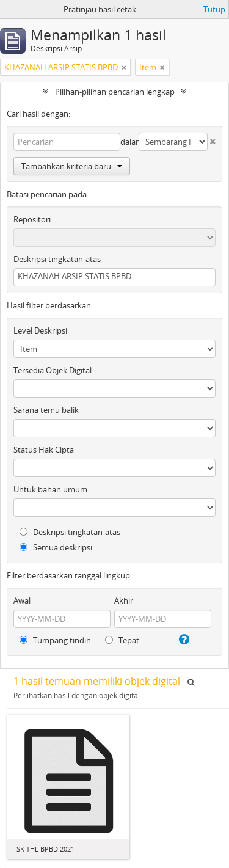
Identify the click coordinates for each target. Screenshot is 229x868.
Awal (22, 600)
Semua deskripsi (56, 547)
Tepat (122, 640)
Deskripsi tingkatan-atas (57, 259)
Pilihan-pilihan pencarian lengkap (115, 92)
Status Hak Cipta (44, 450)
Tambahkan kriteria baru (72, 166)
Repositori (32, 219)
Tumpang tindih (55, 640)
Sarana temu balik (46, 410)
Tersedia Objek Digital (53, 370)
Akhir (124, 600)
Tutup (214, 9)
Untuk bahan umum (50, 489)
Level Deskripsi (40, 330)
